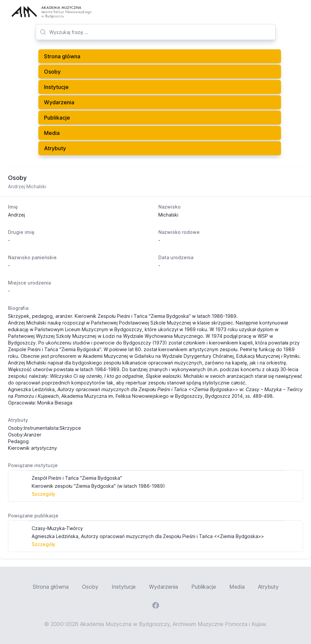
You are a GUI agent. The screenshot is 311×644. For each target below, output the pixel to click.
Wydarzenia (59, 102)
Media (52, 133)
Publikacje (57, 118)
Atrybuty (55, 148)
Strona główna (51, 587)
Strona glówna (62, 56)
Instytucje (56, 87)
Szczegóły (43, 494)
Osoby (52, 72)
